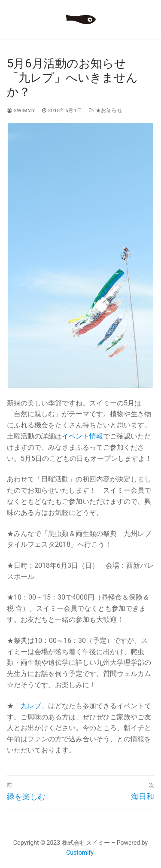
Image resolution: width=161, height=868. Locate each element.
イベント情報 (82, 436)
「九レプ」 (31, 706)
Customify (80, 853)
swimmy (21, 110)
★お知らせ (106, 110)
